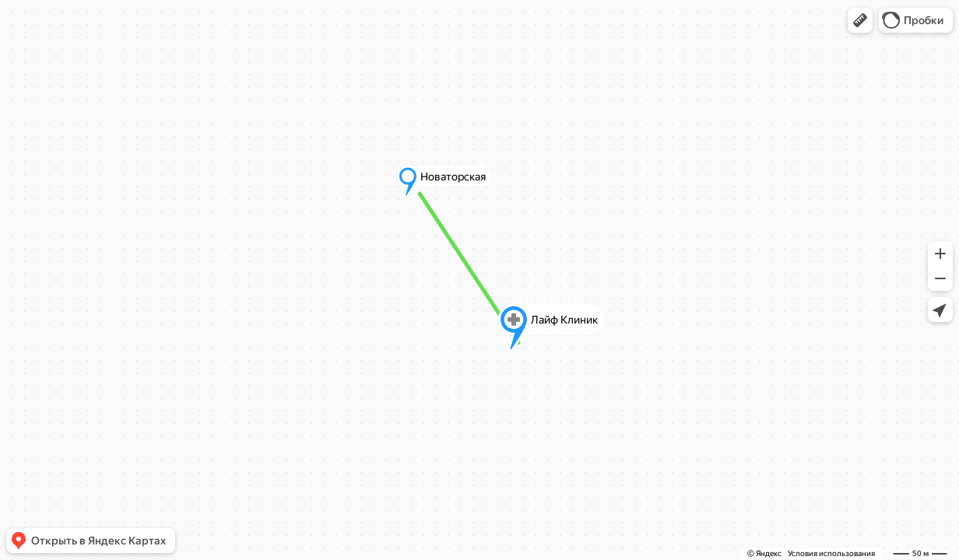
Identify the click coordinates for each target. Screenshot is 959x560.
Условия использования (831, 553)
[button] (860, 20)
